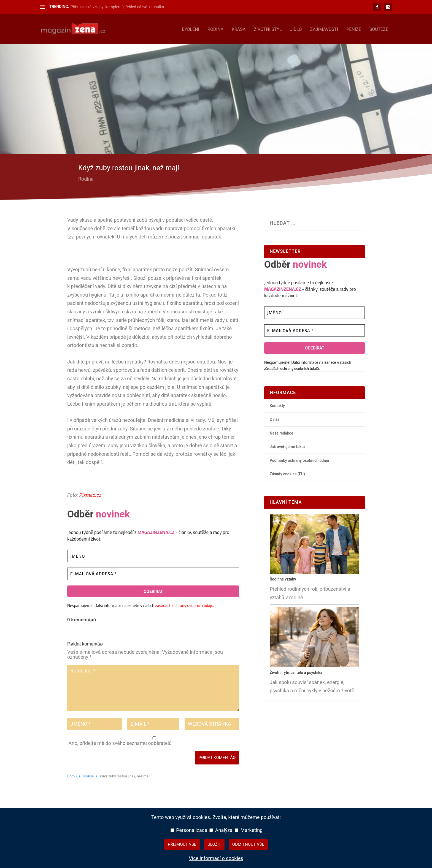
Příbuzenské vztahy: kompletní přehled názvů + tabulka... (119, 7)
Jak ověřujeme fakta (287, 446)
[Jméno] (153, 555)
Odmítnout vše (248, 844)
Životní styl (268, 29)
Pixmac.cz (90, 494)
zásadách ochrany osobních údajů (184, 604)
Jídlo (296, 29)
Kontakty (277, 405)
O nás (275, 418)
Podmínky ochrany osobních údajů (299, 459)
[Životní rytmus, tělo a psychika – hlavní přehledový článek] (314, 664)
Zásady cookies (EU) (287, 473)
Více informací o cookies (216, 858)
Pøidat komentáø (217, 757)
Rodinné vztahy (283, 578)
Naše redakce (282, 432)
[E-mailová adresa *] (153, 573)
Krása (239, 29)
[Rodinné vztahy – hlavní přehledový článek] (314, 571)
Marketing (249, 830)
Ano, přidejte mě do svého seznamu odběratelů (154, 740)
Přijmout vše (182, 844)
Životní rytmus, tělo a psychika (296, 671)
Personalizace (189, 830)
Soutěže (379, 29)
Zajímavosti (324, 29)
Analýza (221, 830)
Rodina (215, 29)
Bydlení (191, 29)
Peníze (354, 29)
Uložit (214, 844)
